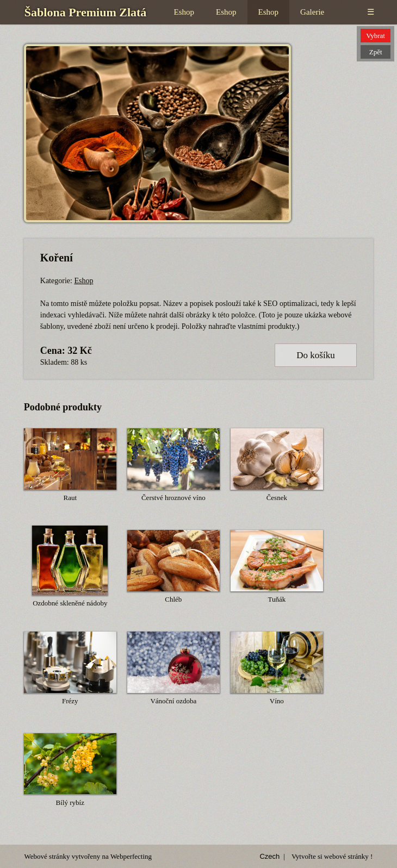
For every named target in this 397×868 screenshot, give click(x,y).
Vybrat (376, 36)
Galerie (312, 12)
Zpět (376, 52)
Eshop (184, 12)
